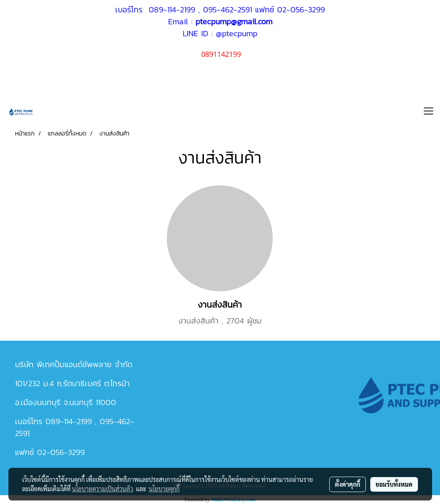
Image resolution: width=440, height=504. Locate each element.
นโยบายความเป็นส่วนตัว (103, 489)
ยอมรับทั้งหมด (394, 484)
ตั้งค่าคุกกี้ (348, 484)
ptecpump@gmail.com (234, 21)
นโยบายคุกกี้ (164, 489)
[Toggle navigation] (429, 112)
